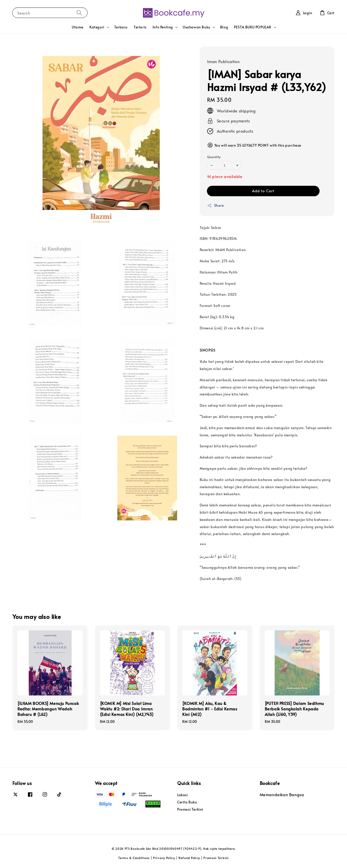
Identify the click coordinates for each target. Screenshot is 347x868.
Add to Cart (263, 191)
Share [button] (216, 205)
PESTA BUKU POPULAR (253, 27)
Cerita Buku (187, 802)
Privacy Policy (164, 858)
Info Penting (163, 27)
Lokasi (183, 795)
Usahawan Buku (197, 27)
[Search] (79, 13)
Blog (224, 27)
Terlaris (140, 27)
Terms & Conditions (134, 858)
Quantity (214, 157)
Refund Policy (189, 858)
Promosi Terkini (190, 809)
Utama (78, 27)
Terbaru (121, 27)
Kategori (97, 27)
